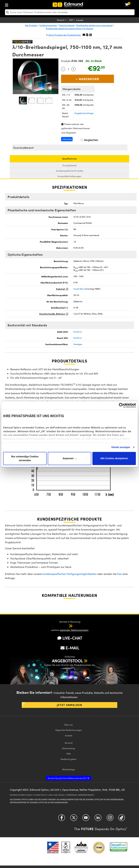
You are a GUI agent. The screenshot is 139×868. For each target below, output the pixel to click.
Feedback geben (69, 759)
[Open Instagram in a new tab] (110, 819)
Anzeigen (78, 344)
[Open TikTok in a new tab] (122, 819)
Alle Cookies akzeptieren (114, 459)
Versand (69, 743)
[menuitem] (17, 4)
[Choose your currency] (72, 20)
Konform (78, 332)
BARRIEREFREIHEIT (86, 795)
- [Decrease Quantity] (63, 69)
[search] (70, 12)
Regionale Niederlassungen (69, 730)
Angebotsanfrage (84, 113)
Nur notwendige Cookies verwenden (25, 458)
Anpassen (69, 459)
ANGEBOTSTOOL (67, 661)
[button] (87, 35)
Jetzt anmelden (69, 705)
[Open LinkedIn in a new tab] (98, 819)
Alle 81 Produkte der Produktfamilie (64, 35)
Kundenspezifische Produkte (70, 171)
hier (120, 574)
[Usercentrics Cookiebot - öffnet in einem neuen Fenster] (121, 405)
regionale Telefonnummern (74, 630)
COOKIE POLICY (40, 795)
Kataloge (69, 769)
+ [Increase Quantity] (73, 69)
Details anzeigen (121, 447)
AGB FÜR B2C (59, 795)
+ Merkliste (67, 139)
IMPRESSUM (72, 795)
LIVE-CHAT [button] (70, 638)
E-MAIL (70, 648)
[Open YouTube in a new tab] (86, 819)
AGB (50, 795)
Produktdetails (70, 165)
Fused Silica (79, 289)
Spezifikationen (69, 159)
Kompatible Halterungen (69, 176)
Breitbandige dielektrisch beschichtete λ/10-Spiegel (69, 28)
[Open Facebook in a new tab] (62, 819)
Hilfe (69, 754)
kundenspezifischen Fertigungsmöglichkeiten (69, 574)
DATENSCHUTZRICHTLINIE (21, 795)
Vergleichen (89, 140)
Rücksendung (69, 748)
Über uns (69, 725)
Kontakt (80, 20)
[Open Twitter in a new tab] (74, 819)
